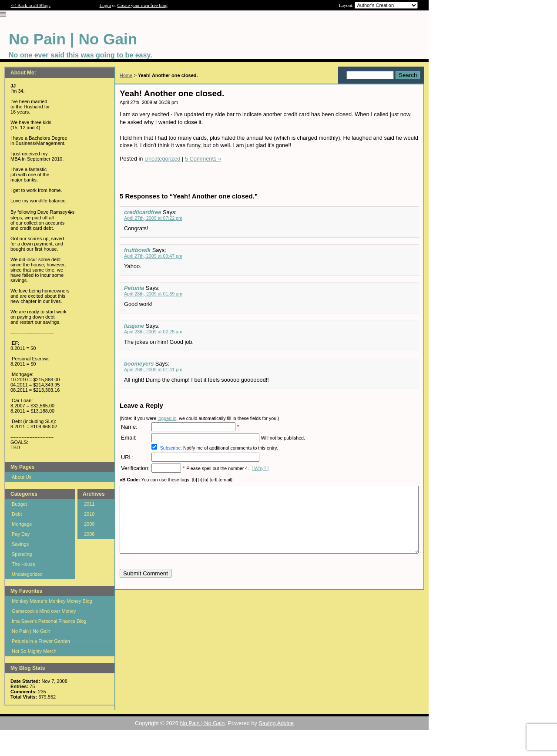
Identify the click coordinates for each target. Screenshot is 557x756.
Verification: (135, 468)
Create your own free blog (143, 5)
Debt (17, 514)
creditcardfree (143, 212)
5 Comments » (203, 159)
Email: (129, 438)
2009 (89, 524)
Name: (129, 427)
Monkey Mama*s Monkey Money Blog (52, 601)
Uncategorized (27, 574)
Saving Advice (276, 723)
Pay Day (21, 534)
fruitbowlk (137, 250)
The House (23, 564)
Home (126, 75)
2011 (89, 504)
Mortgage (22, 524)
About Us (22, 477)
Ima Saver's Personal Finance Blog (49, 621)
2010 (89, 514)
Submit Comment (146, 586)
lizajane (134, 326)
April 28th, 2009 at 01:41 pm (153, 370)
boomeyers (139, 364)
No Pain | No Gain (31, 631)
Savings (20, 544)
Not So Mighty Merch (34, 651)
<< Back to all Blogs (31, 5)
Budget (19, 504)
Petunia (134, 288)
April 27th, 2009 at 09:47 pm (153, 256)
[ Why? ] (260, 468)
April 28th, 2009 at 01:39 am (153, 294)
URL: (127, 457)
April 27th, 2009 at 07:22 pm (153, 218)
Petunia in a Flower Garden (41, 641)
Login (105, 5)
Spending (22, 554)
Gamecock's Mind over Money (44, 611)
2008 (89, 534)
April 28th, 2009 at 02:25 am (153, 332)
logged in (167, 418)
